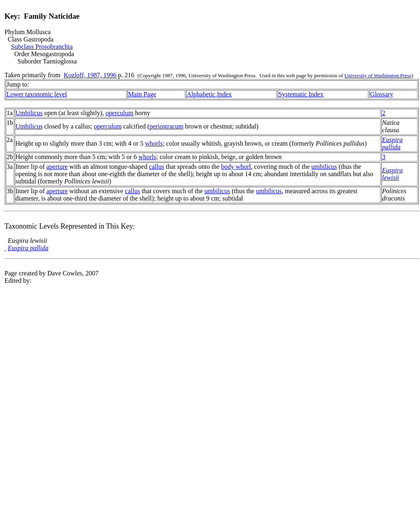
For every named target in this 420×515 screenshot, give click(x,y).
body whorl (236, 167)
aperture (57, 167)
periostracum (166, 126)
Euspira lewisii (393, 174)
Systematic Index (301, 94)
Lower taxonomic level (37, 94)
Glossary (382, 94)
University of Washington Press (378, 75)
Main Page (142, 94)
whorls (154, 143)
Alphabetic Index (209, 94)
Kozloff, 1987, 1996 (90, 75)
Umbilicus (29, 113)
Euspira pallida (393, 143)
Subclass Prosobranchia (42, 47)
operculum (119, 113)
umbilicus (324, 167)
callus (156, 167)
